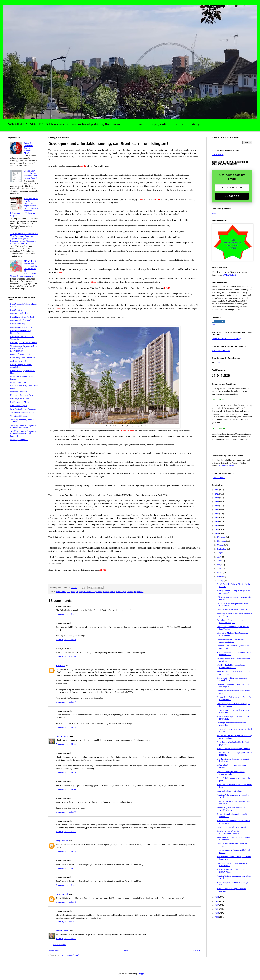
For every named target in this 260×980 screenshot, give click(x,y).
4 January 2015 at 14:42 (66, 614)
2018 (217, 522)
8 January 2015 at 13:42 (66, 902)
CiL (68, 592)
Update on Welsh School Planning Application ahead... (231, 773)
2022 (217, 506)
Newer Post (54, 950)
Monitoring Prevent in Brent (22, 395)
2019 (217, 518)
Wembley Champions (19, 440)
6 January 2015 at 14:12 (66, 868)
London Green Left (18, 382)
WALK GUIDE (229, 275)
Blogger (141, 973)
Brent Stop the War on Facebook (23, 343)
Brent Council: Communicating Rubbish (233, 749)
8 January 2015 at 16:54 (66, 939)
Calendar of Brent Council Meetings (226, 339)
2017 (217, 526)
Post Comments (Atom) (69, 955)
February (221, 577)
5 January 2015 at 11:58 (66, 744)
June (219, 561)
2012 (217, 905)
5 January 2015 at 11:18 (66, 727)
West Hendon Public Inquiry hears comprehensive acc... (231, 666)
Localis (106, 592)
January (221, 581)
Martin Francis (63, 736)
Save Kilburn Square (19, 406)
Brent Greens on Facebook (21, 327)
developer (74, 592)
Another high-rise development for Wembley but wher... (231, 809)
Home (125, 950)
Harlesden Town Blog (19, 361)
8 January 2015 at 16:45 (66, 922)
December (222, 537)
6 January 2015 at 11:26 (66, 851)
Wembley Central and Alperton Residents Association (23, 427)
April (220, 569)
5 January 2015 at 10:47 (66, 702)
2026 (217, 490)
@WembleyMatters (226, 466)
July (219, 557)
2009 (217, 917)
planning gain (121, 592)
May (219, 565)
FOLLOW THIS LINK (221, 350)
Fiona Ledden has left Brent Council (232, 827)
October (221, 545)
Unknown (60, 666)
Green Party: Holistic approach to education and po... (230, 621)
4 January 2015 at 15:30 (66, 640)
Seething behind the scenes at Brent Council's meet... (231, 724)
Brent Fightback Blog (19, 313)
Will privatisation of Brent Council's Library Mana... (231, 871)
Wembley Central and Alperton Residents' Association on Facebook (23, 434)
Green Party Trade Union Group (23, 358)
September (222, 549)
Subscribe (232, 196)
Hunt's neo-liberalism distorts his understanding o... (230, 641)
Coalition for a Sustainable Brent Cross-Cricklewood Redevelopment (24, 348)
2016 (217, 529)
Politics (214, 325)
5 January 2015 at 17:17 (66, 832)
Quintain (130, 592)
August (220, 553)
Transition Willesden (19, 416)
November (222, 541)
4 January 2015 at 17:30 (66, 656)
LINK (214, 213)
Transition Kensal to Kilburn (22, 412)
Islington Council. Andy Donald (91, 592)
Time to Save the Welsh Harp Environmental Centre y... (229, 832)
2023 (217, 502)
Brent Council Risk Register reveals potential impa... (231, 890)
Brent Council (61, 592)
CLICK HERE (218, 155)
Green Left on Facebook (20, 354)
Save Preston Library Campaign (23, 409)
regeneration (139, 592)
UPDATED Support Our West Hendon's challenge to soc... (233, 686)
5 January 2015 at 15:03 (66, 812)
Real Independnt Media (20, 402)
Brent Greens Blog (18, 324)
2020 (217, 514)
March (220, 573)
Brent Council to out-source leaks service (233, 610)
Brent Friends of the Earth (21, 320)
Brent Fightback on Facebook (22, 317)
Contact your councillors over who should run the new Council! (31, 174)
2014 (217, 897)
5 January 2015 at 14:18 (66, 772)
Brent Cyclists (16, 310)
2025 (217, 494)
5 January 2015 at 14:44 (66, 789)
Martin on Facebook (18, 392)
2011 (217, 909)
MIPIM (112, 592)
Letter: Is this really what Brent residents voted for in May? (30, 148)
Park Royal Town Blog (20, 399)
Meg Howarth (62, 841)
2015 (217, 534)
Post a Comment (59, 945)
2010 (217, 913)
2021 (217, 510)
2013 (217, 901)
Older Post (196, 950)
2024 (217, 498)
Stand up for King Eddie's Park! (230, 791)
